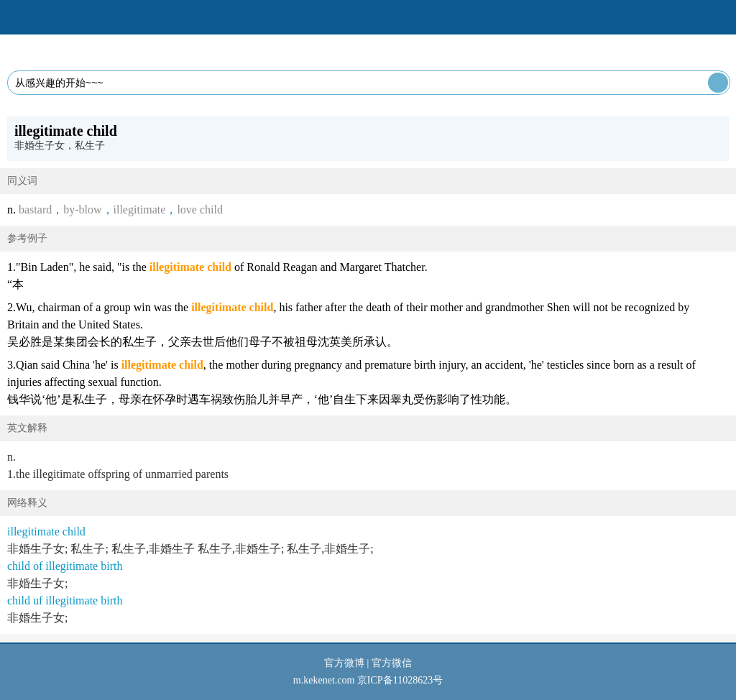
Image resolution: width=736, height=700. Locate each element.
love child (200, 209)
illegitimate (140, 209)
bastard (35, 209)
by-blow (82, 209)
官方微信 (392, 663)
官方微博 (344, 663)
